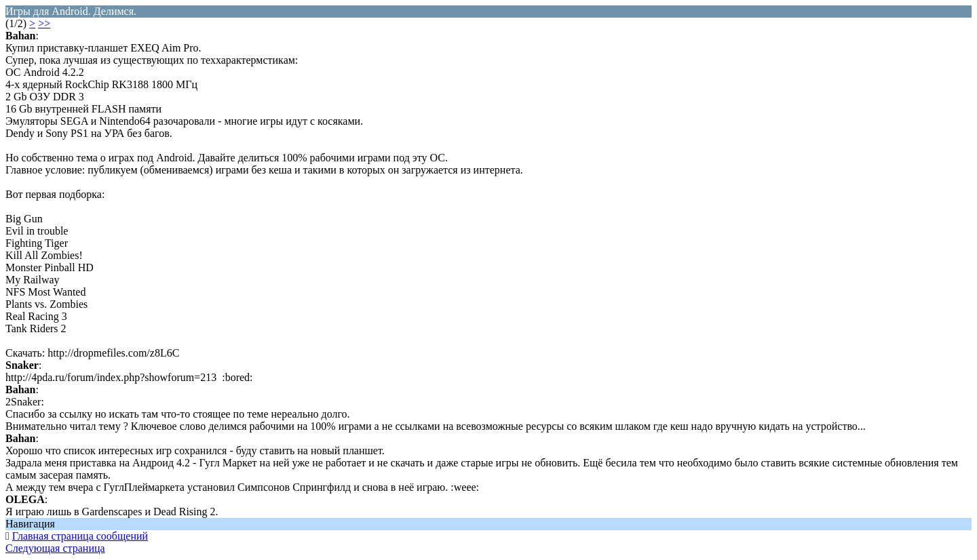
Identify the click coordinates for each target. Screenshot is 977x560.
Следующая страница (55, 548)
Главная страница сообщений (80, 536)
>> (44, 23)
